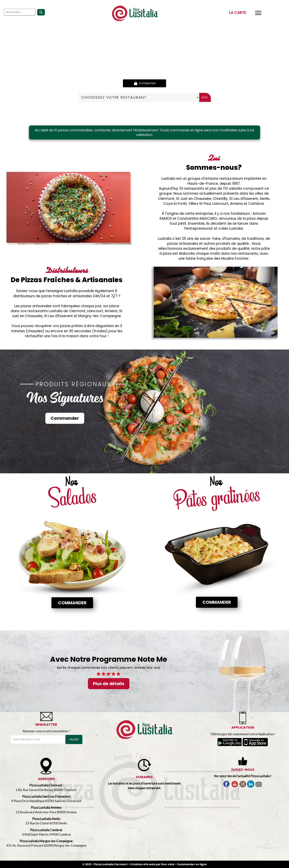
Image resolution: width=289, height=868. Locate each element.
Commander (65, 418)
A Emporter (144, 83)
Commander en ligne (192, 864)
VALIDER (74, 739)
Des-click (168, 864)
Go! (205, 97)
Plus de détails (109, 684)
